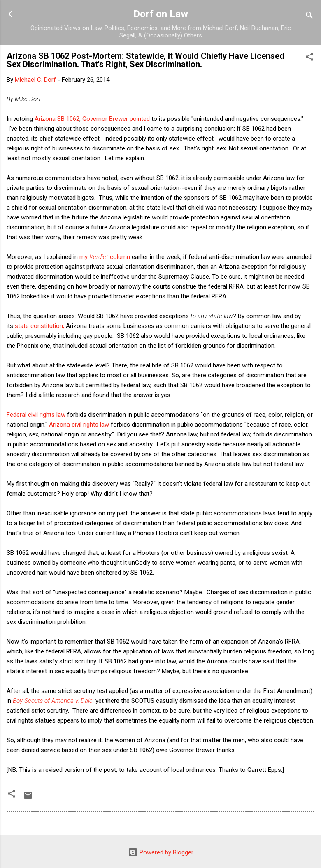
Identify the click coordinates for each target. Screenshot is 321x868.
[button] (309, 58)
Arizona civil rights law (79, 425)
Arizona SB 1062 (57, 119)
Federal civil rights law (36, 415)
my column (105, 257)
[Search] (309, 17)
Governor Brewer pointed (117, 119)
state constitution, (40, 326)
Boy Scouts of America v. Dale (53, 701)
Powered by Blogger (161, 852)
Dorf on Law (161, 14)
